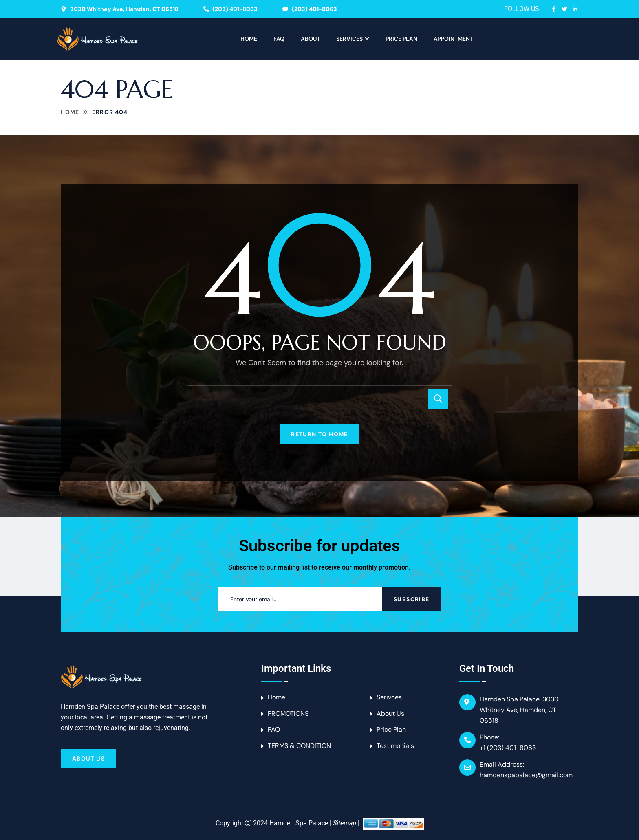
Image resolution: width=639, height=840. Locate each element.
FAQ (279, 39)
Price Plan (401, 39)
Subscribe (412, 599)
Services (349, 39)
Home (249, 39)
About (310, 39)
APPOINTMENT (453, 39)
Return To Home (319, 434)
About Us (88, 759)
